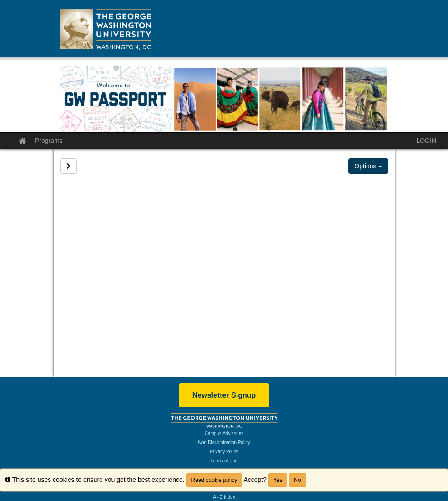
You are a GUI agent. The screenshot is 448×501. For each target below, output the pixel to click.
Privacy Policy (224, 452)
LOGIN (426, 141)
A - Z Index (224, 497)
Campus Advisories (224, 433)
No (297, 480)
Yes (278, 480)
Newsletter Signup (224, 395)
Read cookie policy (214, 480)
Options (368, 166)
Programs (49, 141)
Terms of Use (224, 461)
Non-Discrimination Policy (224, 443)
